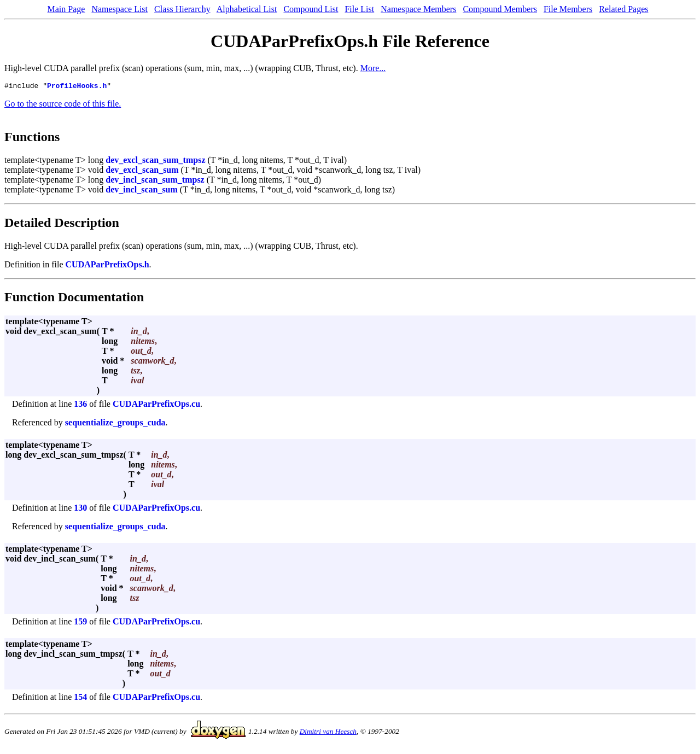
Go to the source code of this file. (63, 105)
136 (80, 405)
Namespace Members (418, 9)
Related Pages (623, 9)
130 (80, 509)
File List (359, 9)
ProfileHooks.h (77, 87)
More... (373, 68)
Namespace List (119, 9)
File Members (568, 9)
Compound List (311, 9)
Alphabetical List (247, 9)
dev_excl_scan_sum (142, 171)
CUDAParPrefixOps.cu (156, 405)
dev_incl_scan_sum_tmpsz (155, 181)
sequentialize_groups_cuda (115, 424)
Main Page (66, 9)
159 (80, 623)
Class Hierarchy (182, 9)
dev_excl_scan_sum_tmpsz (155, 162)
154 (80, 699)
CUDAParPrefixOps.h (107, 266)
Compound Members (500, 9)
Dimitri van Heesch (328, 733)
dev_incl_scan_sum (142, 191)
